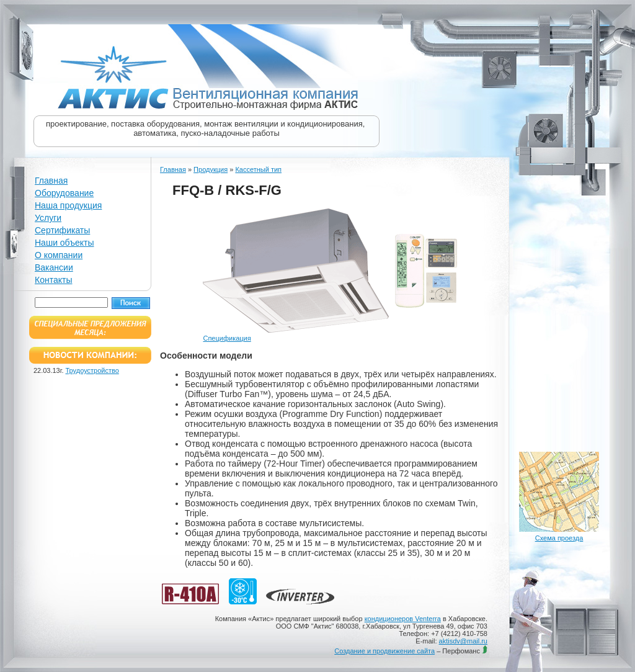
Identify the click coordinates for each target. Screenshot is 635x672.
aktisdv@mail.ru (463, 641)
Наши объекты (64, 243)
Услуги (48, 218)
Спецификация (227, 338)
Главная (51, 181)
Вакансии (54, 267)
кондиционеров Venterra (403, 619)
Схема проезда (559, 538)
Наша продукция (68, 205)
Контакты (53, 280)
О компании (59, 255)
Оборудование (64, 193)
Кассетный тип (258, 169)
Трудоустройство (92, 370)
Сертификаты (62, 230)
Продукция (211, 169)
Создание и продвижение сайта (384, 651)
